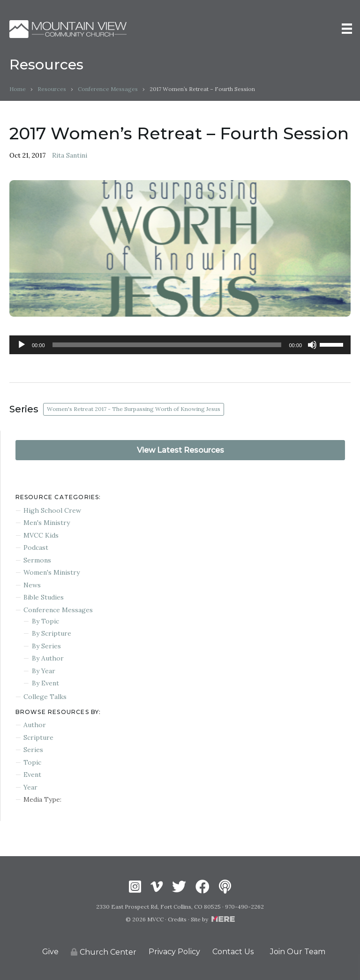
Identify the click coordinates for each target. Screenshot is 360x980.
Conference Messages (108, 89)
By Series (46, 646)
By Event (45, 683)
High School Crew (52, 510)
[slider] (167, 345)
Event (32, 775)
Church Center (104, 952)
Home (18, 89)
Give (50, 952)
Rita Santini (70, 155)
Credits (177, 919)
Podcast (36, 547)
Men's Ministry (47, 523)
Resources (52, 89)
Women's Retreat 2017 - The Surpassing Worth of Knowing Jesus (134, 409)
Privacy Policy (174, 952)
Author (35, 725)
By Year (44, 671)
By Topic (45, 621)
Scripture (38, 737)
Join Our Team (298, 952)
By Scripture (52, 633)
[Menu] (347, 29)
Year (30, 787)
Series (33, 750)
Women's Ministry (52, 572)
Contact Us (233, 952)
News (32, 585)
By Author (48, 658)
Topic (32, 762)
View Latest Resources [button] (180, 450)
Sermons (37, 560)
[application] (180, 345)
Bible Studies (44, 597)
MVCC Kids (41, 535)
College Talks (45, 697)
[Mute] (312, 345)
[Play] (22, 345)
